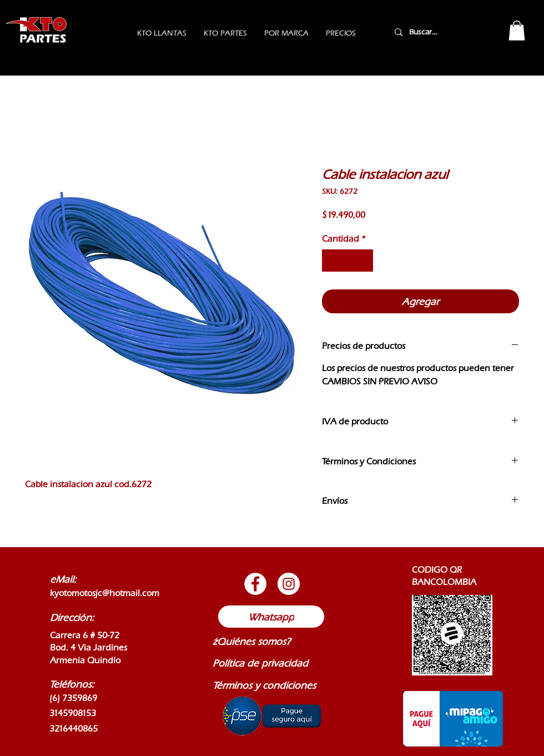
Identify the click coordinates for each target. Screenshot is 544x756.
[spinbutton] (347, 261)
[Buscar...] (437, 32)
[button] (517, 31)
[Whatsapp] (271, 617)
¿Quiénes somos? (251, 641)
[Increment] (364, 261)
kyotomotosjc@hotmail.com (105, 593)
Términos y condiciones (264, 685)
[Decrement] (331, 261)
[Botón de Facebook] (255, 584)
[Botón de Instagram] (289, 584)
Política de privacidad (260, 663)
